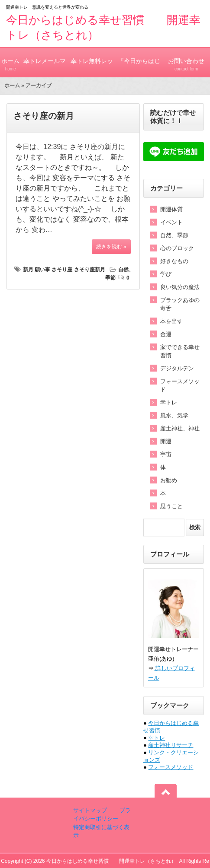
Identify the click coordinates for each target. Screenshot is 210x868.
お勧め (169, 480)
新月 (28, 270)
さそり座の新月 (44, 116)
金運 (166, 334)
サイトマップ (90, 810)
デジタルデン (177, 368)
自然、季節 (174, 235)
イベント (171, 222)
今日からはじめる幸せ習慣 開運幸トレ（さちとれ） (111, 861)
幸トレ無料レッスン (92, 67)
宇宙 (166, 454)
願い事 (42, 270)
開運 (166, 441)
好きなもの (174, 261)
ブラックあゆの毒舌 (180, 304)
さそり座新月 (90, 270)
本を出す (171, 321)
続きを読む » (111, 247)
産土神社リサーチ (171, 745)
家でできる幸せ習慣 (180, 351)
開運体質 (171, 209)
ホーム (11, 61)
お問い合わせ (186, 61)
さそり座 (62, 270)
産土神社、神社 (180, 428)
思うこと (171, 506)
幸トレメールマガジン (45, 67)
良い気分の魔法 (180, 287)
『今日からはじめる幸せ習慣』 (139, 67)
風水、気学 (174, 415)
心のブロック (177, 248)
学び (166, 274)
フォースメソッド (180, 385)
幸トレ (169, 402)
